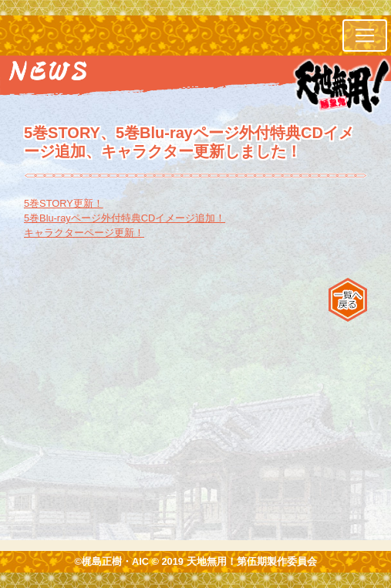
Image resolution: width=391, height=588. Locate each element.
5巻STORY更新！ (64, 203)
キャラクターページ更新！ (84, 233)
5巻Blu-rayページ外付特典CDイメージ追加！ (125, 218)
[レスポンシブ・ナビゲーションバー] (365, 35)
